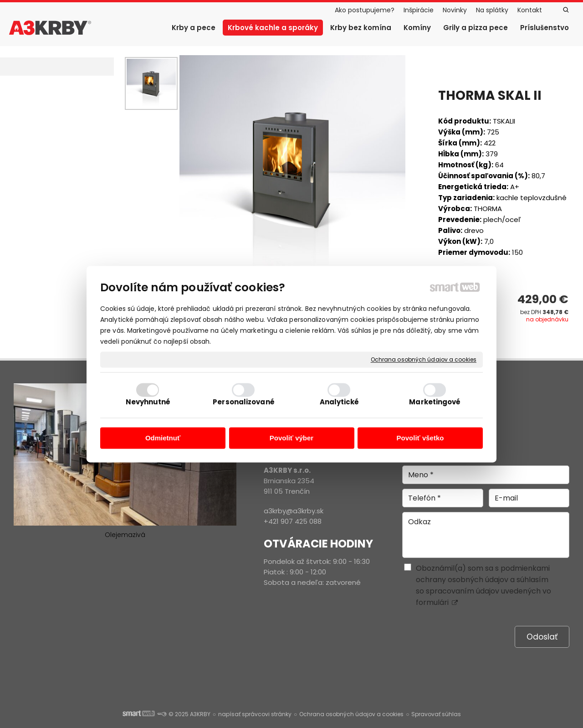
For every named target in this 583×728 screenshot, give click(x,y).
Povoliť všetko (420, 438)
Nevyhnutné (148, 402)
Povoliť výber (291, 438)
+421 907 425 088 (293, 521)
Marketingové (435, 402)
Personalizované (244, 402)
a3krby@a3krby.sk (294, 511)
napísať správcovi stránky (255, 714)
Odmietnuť (163, 438)
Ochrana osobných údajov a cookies (424, 360)
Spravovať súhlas (436, 714)
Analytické (340, 402)
